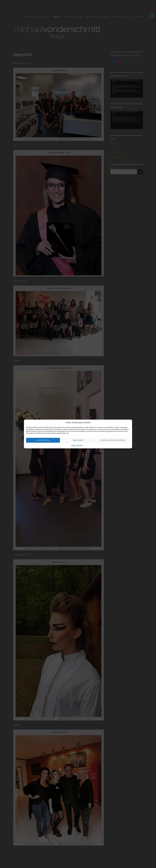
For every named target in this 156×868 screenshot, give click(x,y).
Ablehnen (78, 440)
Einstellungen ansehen (113, 440)
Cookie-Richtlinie (77, 445)
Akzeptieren (43, 440)
